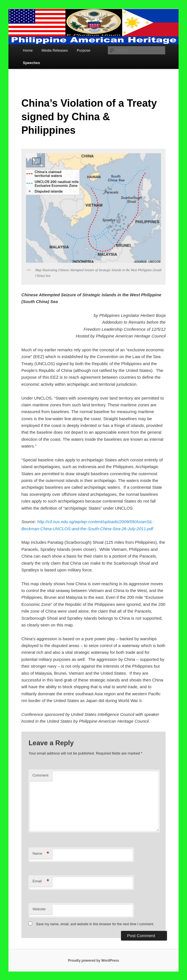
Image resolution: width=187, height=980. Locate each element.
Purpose (83, 50)
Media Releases (55, 50)
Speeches (31, 63)
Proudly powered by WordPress (93, 961)
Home (28, 50)
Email (41, 881)
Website (39, 909)
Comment (40, 775)
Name (41, 854)
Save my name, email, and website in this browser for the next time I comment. (95, 924)
